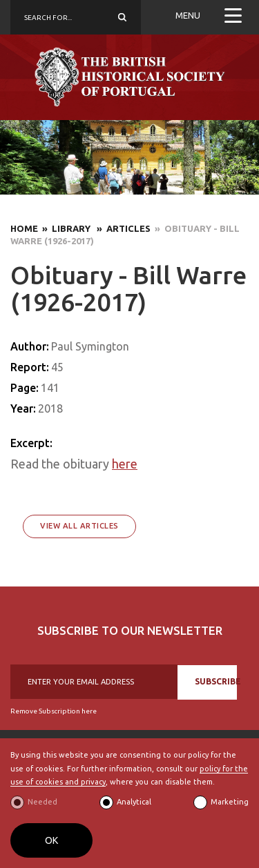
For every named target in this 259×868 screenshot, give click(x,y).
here (125, 464)
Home (24, 228)
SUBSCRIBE (216, 681)
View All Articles (79, 526)
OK (51, 840)
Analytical (134, 802)
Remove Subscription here (54, 711)
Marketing (230, 802)
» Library (65, 228)
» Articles (122, 228)
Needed (42, 802)
